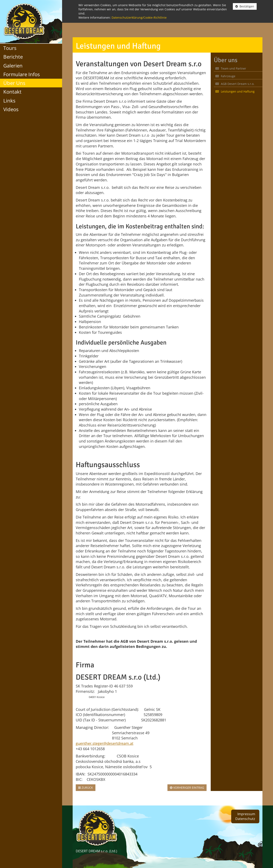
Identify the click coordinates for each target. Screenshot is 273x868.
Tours (10, 48)
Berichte (13, 57)
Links (9, 101)
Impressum (246, 814)
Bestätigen (245, 6)
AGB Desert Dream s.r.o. (235, 84)
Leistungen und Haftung (235, 91)
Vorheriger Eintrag (187, 788)
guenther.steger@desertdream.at (105, 743)
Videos (11, 109)
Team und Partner (231, 68)
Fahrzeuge (225, 76)
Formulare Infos (22, 74)
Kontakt (12, 92)
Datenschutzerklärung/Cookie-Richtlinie (139, 17)
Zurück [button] (86, 788)
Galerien (13, 66)
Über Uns (14, 83)
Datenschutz (245, 819)
